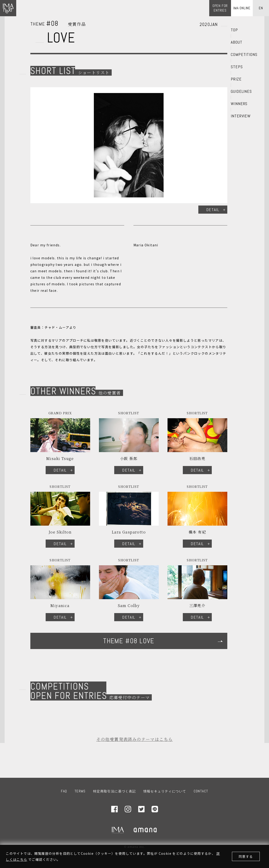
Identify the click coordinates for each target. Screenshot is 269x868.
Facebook (114, 809)
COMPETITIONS (244, 55)
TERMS (80, 791)
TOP (234, 30)
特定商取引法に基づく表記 (115, 791)
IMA (118, 830)
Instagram (128, 809)
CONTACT (201, 791)
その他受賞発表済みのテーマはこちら (135, 739)
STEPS (237, 67)
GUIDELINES (241, 91)
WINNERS (239, 104)
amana (146, 830)
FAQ (64, 791)
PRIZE (236, 79)
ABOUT (237, 42)
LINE (155, 809)
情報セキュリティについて (165, 791)
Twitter (141, 809)
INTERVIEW (241, 116)
